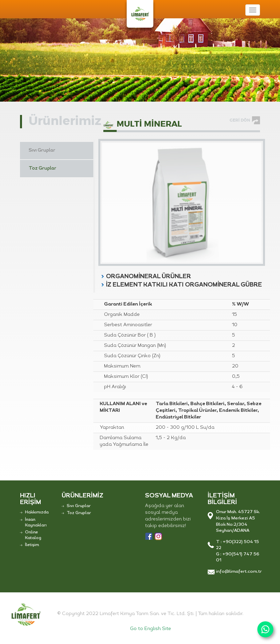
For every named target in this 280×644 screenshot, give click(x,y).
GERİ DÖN (240, 120)
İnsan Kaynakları (36, 523)
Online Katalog (33, 535)
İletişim (32, 545)
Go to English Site (150, 629)
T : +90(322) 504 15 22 (237, 545)
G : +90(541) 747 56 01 (238, 557)
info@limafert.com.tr (238, 572)
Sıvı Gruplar (42, 150)
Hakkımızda (37, 512)
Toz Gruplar (42, 168)
